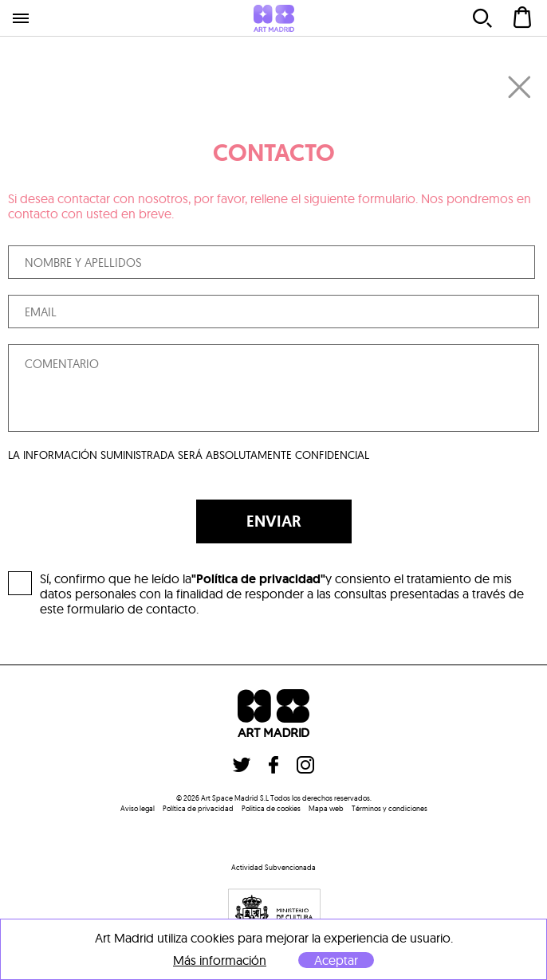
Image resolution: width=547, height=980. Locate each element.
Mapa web (326, 808)
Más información (220, 960)
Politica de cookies (271, 808)
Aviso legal (138, 808)
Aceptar (336, 960)
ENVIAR (274, 521)
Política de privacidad (198, 808)
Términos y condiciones (390, 808)
